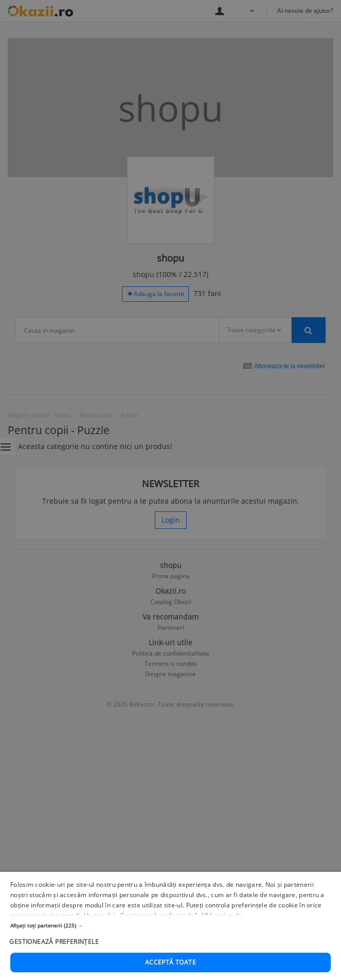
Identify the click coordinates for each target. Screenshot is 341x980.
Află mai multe (222, 916)
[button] (170, 926)
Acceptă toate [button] (170, 963)
